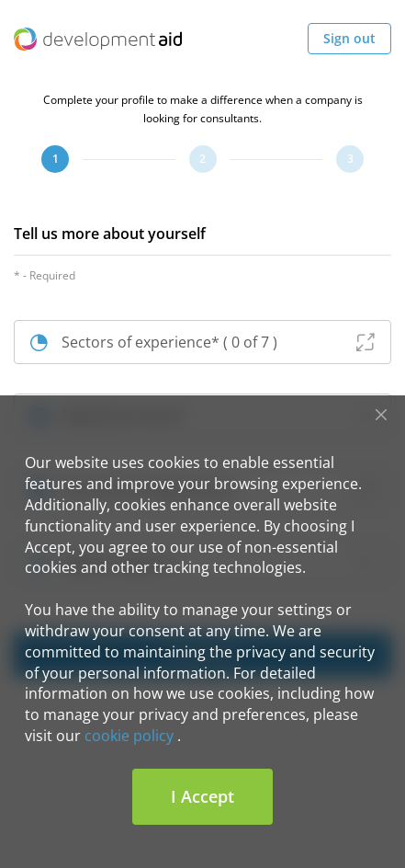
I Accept (202, 796)
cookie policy (129, 736)
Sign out (349, 38)
